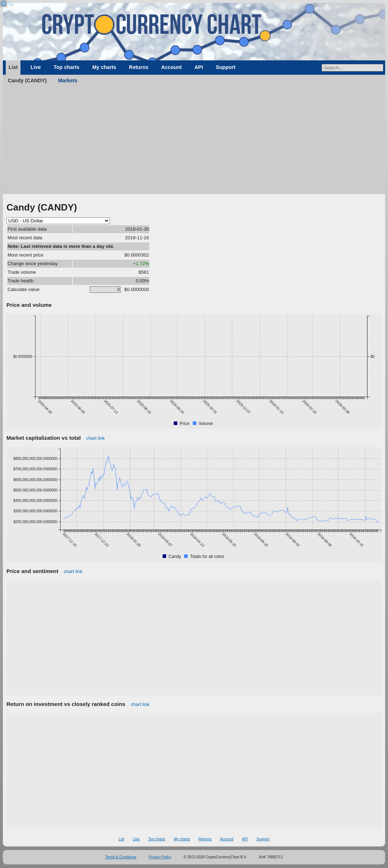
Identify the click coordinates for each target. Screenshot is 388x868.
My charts (104, 67)
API (199, 67)
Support (226, 67)
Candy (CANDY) (27, 80)
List (13, 67)
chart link (95, 438)
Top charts (66, 67)
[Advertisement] (194, 140)
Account (171, 67)
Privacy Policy (160, 857)
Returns (139, 67)
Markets (68, 80)
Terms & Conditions (121, 857)
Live (36, 67)
